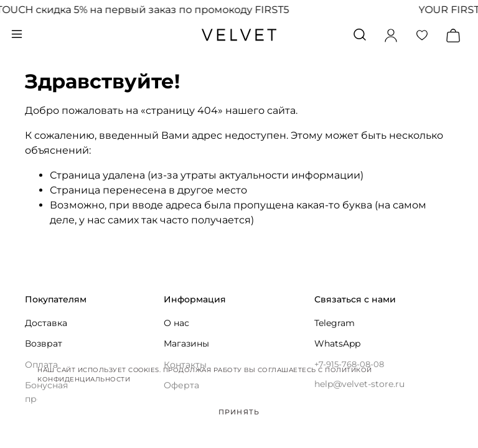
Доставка (46, 323)
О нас (176, 323)
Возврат (44, 343)
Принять (239, 412)
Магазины (186, 343)
